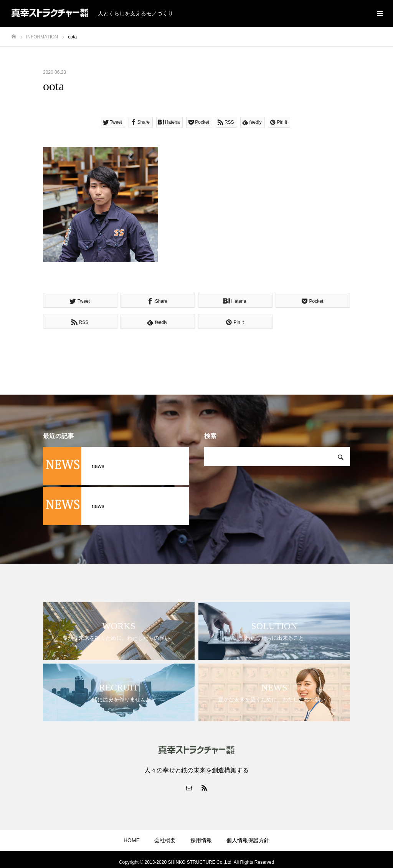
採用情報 (201, 840)
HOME (132, 840)
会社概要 (165, 840)
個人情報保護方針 (248, 840)
